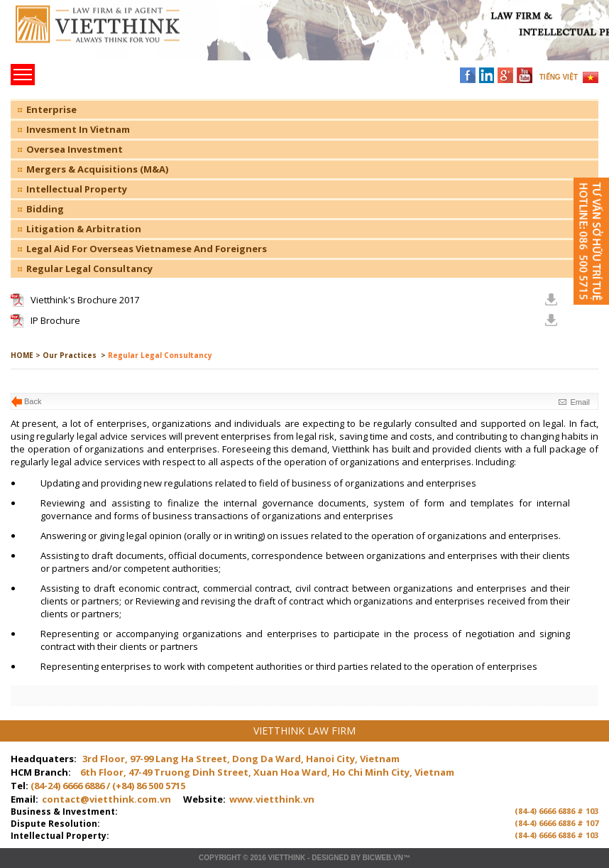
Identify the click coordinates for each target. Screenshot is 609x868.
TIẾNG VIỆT (559, 77)
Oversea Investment (75, 149)
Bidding (45, 209)
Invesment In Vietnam (78, 129)
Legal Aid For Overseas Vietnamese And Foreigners (147, 249)
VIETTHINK (286, 858)
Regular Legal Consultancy (89, 268)
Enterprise (51, 109)
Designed (330, 858)
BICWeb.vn (383, 858)
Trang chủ (109, 36)
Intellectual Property (77, 189)
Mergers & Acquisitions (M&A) (97, 169)
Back (33, 401)
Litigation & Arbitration (84, 229)
